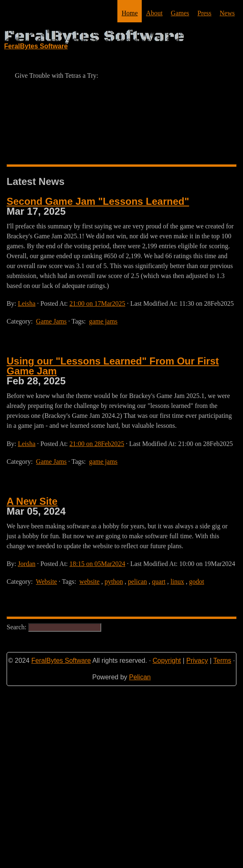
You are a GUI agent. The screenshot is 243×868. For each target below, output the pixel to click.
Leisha (27, 303)
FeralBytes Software (61, 661)
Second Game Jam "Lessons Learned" (98, 201)
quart (159, 581)
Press (205, 13)
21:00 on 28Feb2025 (97, 444)
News (227, 13)
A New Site (32, 501)
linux (177, 581)
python (114, 581)
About (154, 13)
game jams (103, 321)
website (89, 581)
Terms (222, 661)
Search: (54, 627)
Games (180, 13)
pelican (137, 581)
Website (46, 581)
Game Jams (51, 321)
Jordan (27, 564)
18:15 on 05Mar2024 (97, 564)
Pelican (140, 677)
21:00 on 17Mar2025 (97, 303)
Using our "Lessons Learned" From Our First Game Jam (113, 366)
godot (196, 581)
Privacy (197, 661)
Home (130, 13)
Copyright (167, 661)
